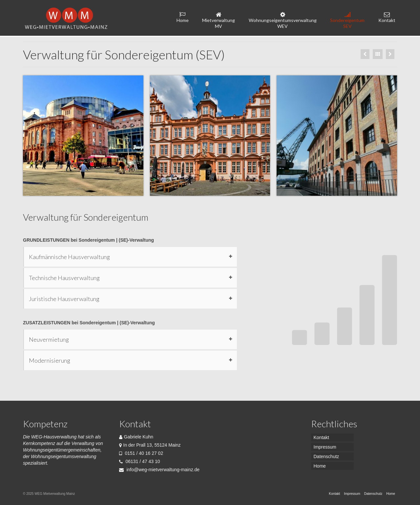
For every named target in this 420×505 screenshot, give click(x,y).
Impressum (325, 447)
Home (183, 17)
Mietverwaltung (219, 20)
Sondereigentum (347, 20)
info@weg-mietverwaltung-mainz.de (159, 470)
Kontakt (387, 17)
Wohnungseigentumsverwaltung (283, 20)
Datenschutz (326, 456)
